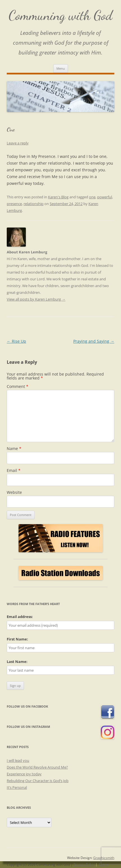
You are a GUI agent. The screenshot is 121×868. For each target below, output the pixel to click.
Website (14, 492)
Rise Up (16, 341)
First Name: (17, 639)
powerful (105, 197)
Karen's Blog (58, 197)
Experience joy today (24, 774)
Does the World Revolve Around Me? (37, 767)
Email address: (20, 617)
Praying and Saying (94, 341)
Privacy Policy (84, 864)
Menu (61, 68)
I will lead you (18, 760)
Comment (18, 386)
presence (14, 204)
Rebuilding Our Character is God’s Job (38, 781)
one (92, 197)
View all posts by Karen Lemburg (36, 299)
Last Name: (17, 662)
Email (14, 470)
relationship (34, 204)
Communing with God (61, 15)
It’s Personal (17, 787)
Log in (104, 864)
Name (14, 448)
